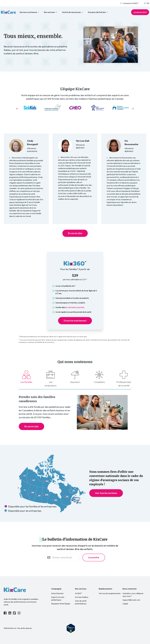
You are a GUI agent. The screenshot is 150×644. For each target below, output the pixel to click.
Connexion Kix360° (129, 3)
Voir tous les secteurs (106, 493)
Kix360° (78, 593)
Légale (125, 604)
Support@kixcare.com (131, 600)
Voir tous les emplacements (110, 593)
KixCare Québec (82, 597)
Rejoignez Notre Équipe (61, 604)
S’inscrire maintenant (75, 321)
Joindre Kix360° (140, 12)
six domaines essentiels (75, 307)
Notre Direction (57, 593)
